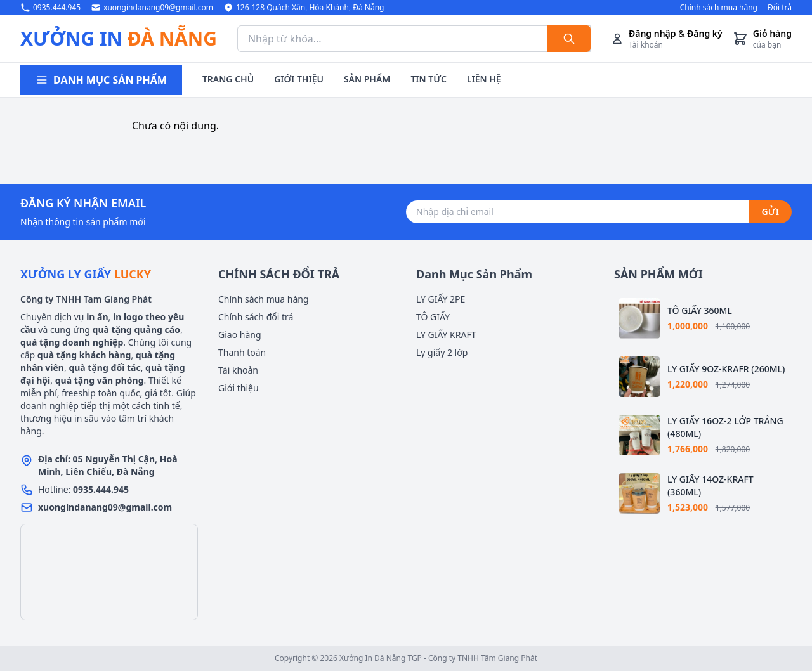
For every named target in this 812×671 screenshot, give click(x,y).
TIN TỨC (428, 79)
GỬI (770, 212)
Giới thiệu (239, 388)
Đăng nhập (652, 33)
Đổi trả (780, 8)
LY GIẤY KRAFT (446, 335)
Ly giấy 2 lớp (442, 352)
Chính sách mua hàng (719, 8)
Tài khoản (238, 370)
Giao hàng (240, 335)
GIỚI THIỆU (299, 79)
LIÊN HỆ (484, 79)
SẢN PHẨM (367, 79)
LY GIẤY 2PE (441, 299)
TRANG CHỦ (228, 79)
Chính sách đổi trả (256, 317)
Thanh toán (242, 352)
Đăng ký (705, 33)
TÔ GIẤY (433, 317)
